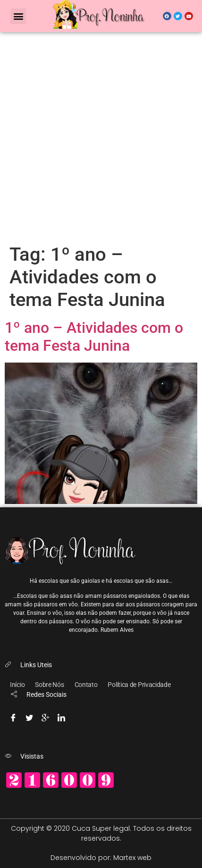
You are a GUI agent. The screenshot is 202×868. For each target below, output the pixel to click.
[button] (18, 16)
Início (17, 685)
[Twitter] (29, 716)
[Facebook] (13, 716)
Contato (86, 685)
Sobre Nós (49, 685)
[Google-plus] (45, 716)
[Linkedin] (61, 716)
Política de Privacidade (139, 685)
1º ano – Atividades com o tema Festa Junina (94, 337)
